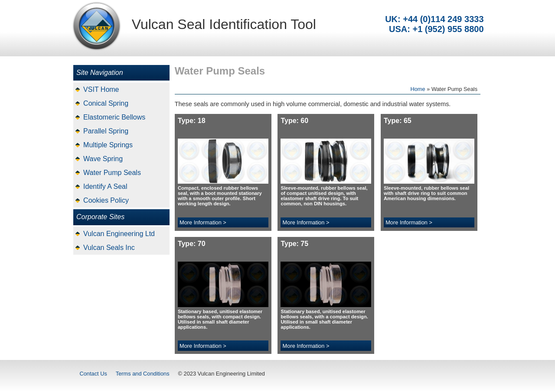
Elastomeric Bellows (114, 117)
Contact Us (93, 374)
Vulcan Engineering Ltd (119, 234)
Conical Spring (106, 103)
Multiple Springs (108, 145)
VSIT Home (101, 89)
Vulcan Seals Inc (109, 248)
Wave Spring (103, 159)
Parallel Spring (106, 131)
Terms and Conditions (143, 374)
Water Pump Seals (112, 173)
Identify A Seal (105, 186)
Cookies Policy (106, 200)
